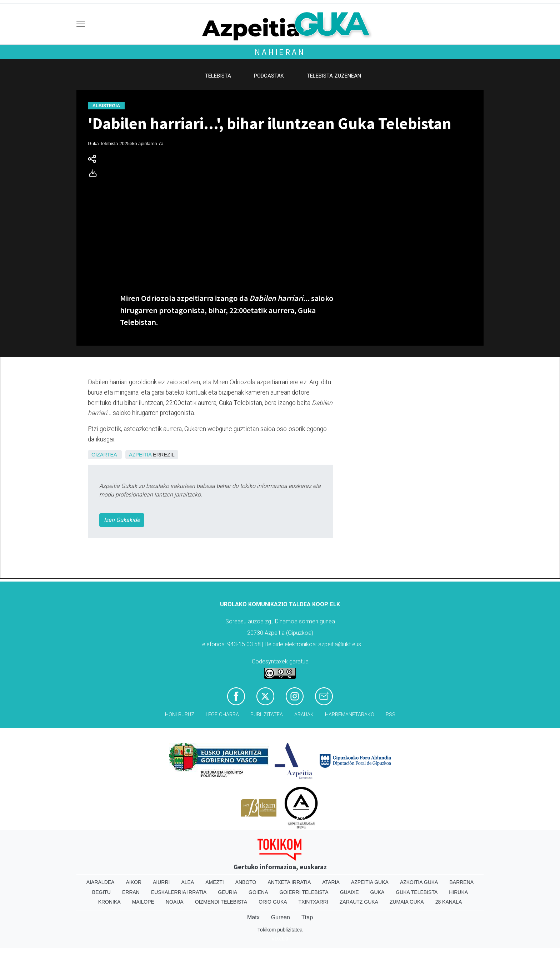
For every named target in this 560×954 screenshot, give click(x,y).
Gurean (281, 917)
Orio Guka (273, 902)
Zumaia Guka (407, 902)
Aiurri (161, 882)
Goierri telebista (304, 892)
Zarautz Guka (359, 902)
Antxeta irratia (289, 882)
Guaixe (349, 892)
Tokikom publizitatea (280, 930)
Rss (391, 715)
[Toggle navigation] (81, 24)
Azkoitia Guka (419, 882)
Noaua (175, 902)
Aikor (134, 882)
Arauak (304, 715)
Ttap (307, 917)
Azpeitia (140, 455)
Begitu (101, 892)
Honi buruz (180, 715)
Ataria (331, 882)
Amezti (214, 882)
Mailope (143, 902)
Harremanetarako (350, 715)
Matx (253, 917)
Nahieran (280, 52)
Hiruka (458, 892)
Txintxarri (313, 902)
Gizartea (104, 455)
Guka (377, 892)
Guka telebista (417, 892)
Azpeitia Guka (370, 882)
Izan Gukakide (122, 520)
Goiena (258, 892)
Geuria (227, 892)
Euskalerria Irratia (179, 892)
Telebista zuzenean (334, 76)
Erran (131, 892)
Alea (187, 882)
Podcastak (269, 76)
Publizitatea (267, 715)
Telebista (218, 76)
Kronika (109, 902)
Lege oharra (222, 715)
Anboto (246, 882)
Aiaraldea (101, 882)
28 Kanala (449, 902)
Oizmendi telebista (221, 902)
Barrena (461, 882)
